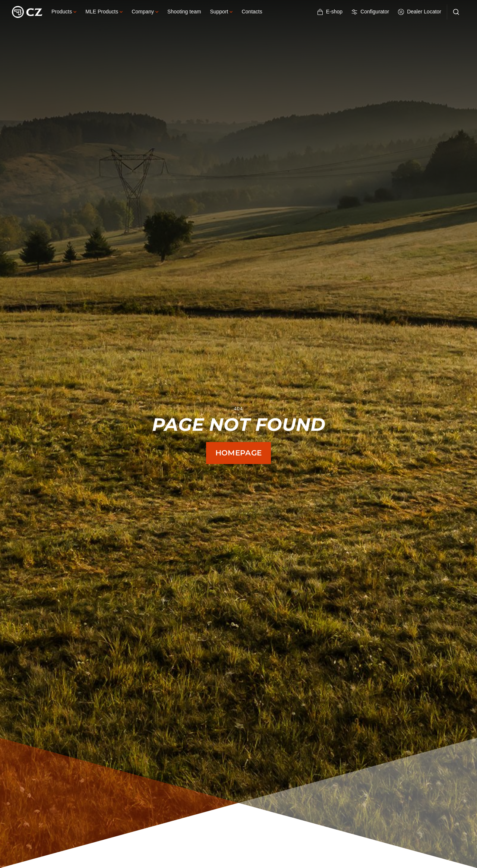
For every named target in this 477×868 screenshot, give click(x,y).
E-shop (330, 12)
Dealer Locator (420, 12)
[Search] (456, 12)
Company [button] (145, 12)
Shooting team (184, 12)
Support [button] (221, 12)
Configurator (370, 12)
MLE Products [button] (104, 12)
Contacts (252, 12)
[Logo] (27, 12)
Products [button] (64, 12)
